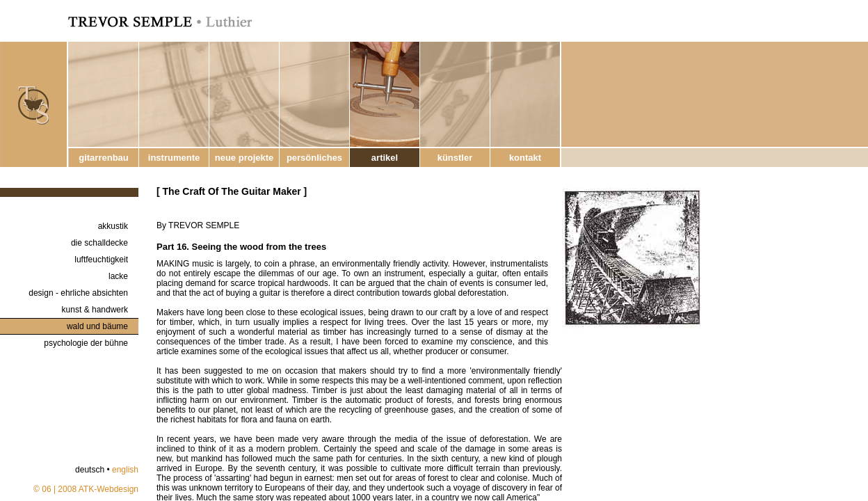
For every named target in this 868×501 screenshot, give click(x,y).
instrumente (174, 158)
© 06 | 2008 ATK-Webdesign (86, 489)
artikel (385, 158)
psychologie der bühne (86, 343)
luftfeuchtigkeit (101, 260)
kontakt (525, 158)
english (125, 470)
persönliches (314, 158)
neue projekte (244, 158)
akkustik (113, 226)
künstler (455, 158)
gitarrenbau (104, 158)
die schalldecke (99, 243)
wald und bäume (97, 326)
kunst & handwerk (95, 310)
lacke (118, 276)
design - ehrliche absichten (78, 293)
